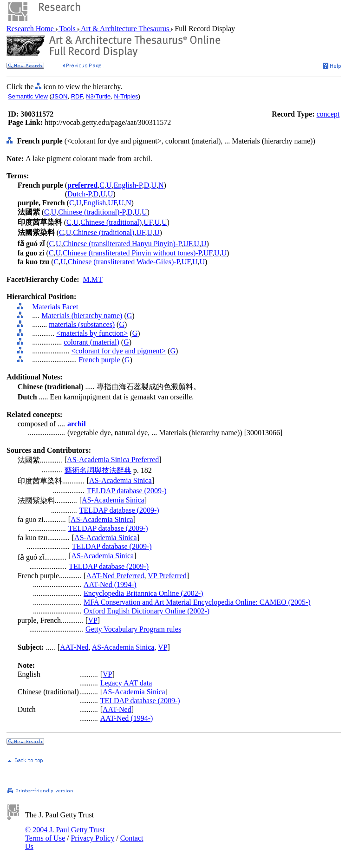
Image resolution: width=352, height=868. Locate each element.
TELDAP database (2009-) (127, 491)
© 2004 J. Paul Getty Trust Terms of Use (65, 834)
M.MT (93, 279)
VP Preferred (167, 576)
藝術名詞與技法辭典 (98, 470)
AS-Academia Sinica (121, 480)
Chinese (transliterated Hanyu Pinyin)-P (122, 244)
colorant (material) (91, 342)
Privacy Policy (92, 838)
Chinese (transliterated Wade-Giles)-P (124, 262)
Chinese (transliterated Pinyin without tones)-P (132, 253)
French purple (99, 360)
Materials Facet (55, 307)
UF (112, 203)
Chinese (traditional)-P (91, 212)
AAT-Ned (74, 647)
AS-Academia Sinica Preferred (113, 460)
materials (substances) (82, 324)
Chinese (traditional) (111, 222)
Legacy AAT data (126, 683)
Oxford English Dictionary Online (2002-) (147, 611)
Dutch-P (79, 194)
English (95, 203)
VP (92, 620)
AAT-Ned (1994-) (110, 584)
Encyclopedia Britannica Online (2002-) (143, 593)
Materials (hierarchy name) (82, 316)
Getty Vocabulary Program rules (133, 629)
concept (328, 114)
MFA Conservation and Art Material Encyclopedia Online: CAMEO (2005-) (197, 602)
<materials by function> (92, 333)
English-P (127, 185)
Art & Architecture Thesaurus (125, 29)
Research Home (31, 29)
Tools (68, 29)
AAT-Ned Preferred (115, 576)
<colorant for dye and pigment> (118, 351)
